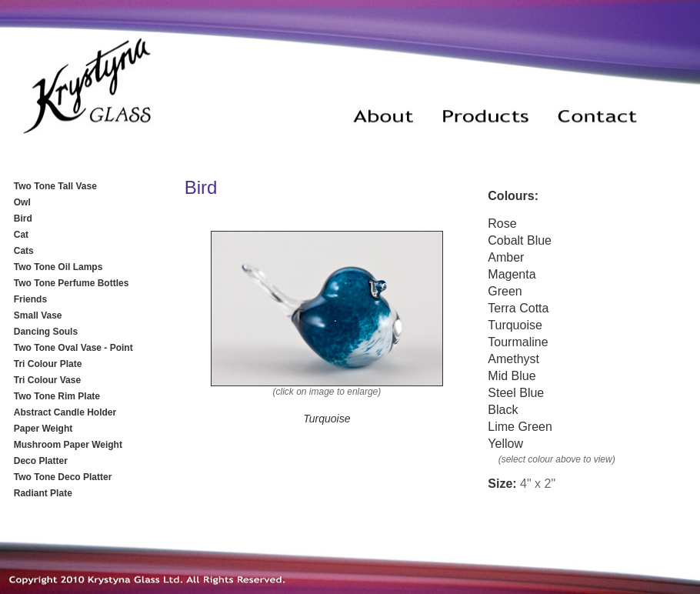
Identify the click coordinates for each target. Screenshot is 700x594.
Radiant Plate (43, 493)
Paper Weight (43, 429)
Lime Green (520, 427)
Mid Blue (512, 376)
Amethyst (513, 359)
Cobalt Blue (520, 240)
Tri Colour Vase (47, 380)
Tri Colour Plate (48, 364)
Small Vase (38, 315)
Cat (21, 235)
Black (503, 410)
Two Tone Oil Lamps (58, 267)
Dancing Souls (46, 332)
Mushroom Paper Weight (68, 445)
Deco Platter (41, 461)
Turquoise (515, 325)
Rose (502, 224)
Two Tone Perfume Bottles (72, 283)
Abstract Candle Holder (65, 412)
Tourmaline (518, 342)
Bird (23, 219)
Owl (22, 202)
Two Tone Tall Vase (55, 186)
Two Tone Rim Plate (57, 396)
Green (505, 291)
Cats (24, 251)
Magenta (512, 274)
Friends (30, 299)
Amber (506, 257)
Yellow (505, 444)
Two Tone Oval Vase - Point (73, 348)
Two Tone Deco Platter (63, 477)
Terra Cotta (518, 308)
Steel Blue (516, 393)
